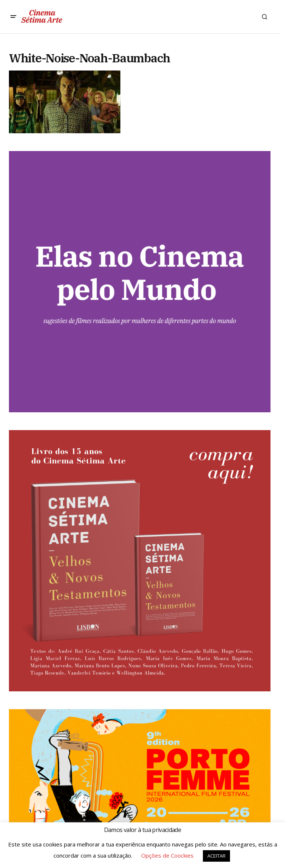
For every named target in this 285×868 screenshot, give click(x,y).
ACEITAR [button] (216, 856)
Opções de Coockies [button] (167, 855)
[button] (13, 17)
